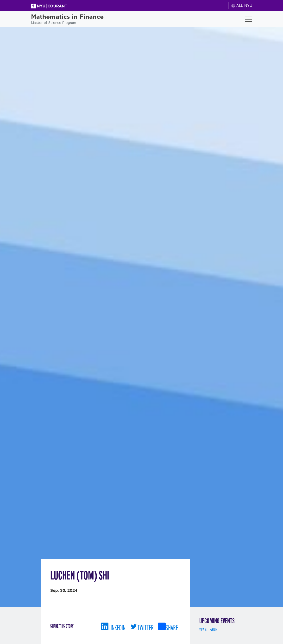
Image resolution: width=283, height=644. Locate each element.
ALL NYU (242, 5)
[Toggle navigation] (249, 19)
